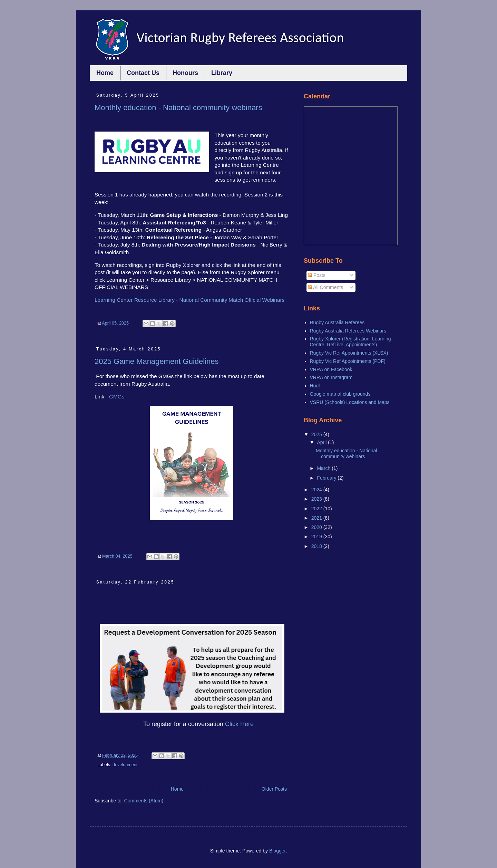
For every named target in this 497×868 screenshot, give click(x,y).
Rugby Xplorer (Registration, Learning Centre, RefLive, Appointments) (350, 342)
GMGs (117, 397)
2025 (317, 434)
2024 (317, 490)
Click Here (239, 724)
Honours (185, 73)
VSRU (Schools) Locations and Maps (350, 402)
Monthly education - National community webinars (178, 108)
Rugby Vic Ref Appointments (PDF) (348, 361)
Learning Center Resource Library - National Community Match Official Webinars (189, 300)
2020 (317, 527)
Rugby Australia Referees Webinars (348, 331)
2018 (317, 546)
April (322, 442)
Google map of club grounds (340, 394)
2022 (317, 509)
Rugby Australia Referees (337, 322)
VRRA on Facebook (331, 369)
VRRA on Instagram (331, 377)
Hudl (315, 386)
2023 (317, 499)
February (327, 478)
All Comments (325, 287)
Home (105, 73)
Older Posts (274, 789)
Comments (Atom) (144, 801)
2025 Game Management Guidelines (157, 361)
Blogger (277, 851)
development (125, 765)
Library (222, 73)
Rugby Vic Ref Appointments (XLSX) (349, 353)
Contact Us (143, 73)
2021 (317, 518)
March (324, 468)
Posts (317, 275)
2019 (317, 537)
